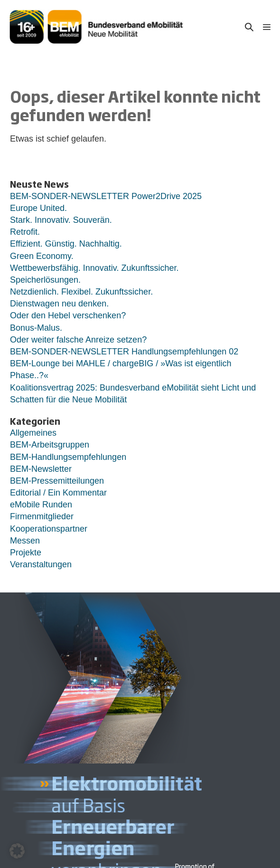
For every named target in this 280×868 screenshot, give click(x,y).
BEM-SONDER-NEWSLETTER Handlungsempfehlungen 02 (124, 352)
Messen (25, 541)
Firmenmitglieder (42, 516)
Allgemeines (33, 433)
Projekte (26, 553)
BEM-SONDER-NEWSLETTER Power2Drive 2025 (106, 196)
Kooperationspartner (49, 529)
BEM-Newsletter (41, 469)
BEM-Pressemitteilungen (57, 481)
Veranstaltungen (41, 564)
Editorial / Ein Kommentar (58, 493)
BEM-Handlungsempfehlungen (68, 457)
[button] (249, 27)
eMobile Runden (41, 505)
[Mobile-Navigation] (267, 27)
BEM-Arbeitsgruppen (50, 445)
